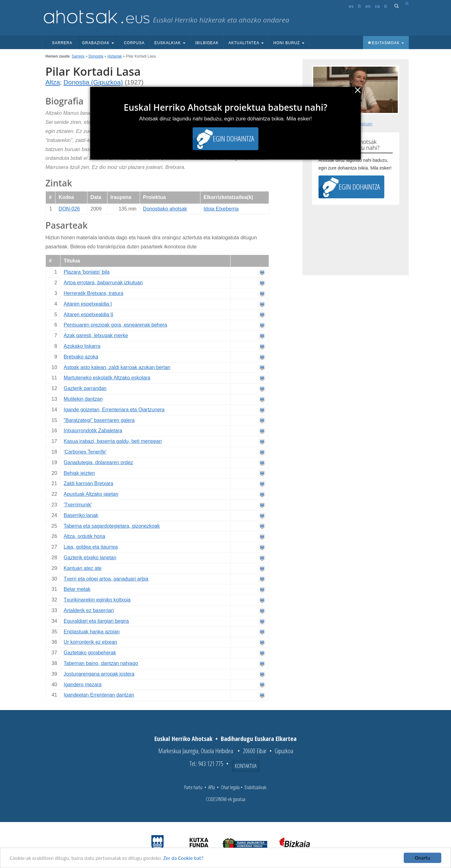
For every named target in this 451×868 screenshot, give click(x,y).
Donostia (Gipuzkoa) (93, 82)
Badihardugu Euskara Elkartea (259, 739)
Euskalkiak (170, 43)
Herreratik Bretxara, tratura (93, 293)
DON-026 (69, 209)
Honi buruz (289, 43)
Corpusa (134, 43)
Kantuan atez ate (83, 568)
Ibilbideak (207, 43)
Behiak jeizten (79, 473)
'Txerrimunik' (78, 505)
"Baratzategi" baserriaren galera (99, 420)
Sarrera (62, 43)
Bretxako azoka (81, 357)
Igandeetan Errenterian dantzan (99, 695)
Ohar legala (230, 787)
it (386, 6)
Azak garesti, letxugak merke (96, 335)
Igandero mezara (83, 685)
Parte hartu (193, 787)
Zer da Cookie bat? (184, 858)
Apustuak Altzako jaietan (91, 494)
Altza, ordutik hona (84, 536)
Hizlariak (115, 56)
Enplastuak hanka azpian (92, 632)
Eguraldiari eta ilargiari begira (96, 621)
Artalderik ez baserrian (89, 610)
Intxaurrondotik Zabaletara (93, 431)
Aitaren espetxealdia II (88, 315)
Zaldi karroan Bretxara (88, 483)
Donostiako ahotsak (165, 209)
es (351, 6)
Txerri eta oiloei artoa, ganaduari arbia (106, 579)
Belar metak (77, 589)
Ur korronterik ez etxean (90, 642)
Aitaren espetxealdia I (88, 304)
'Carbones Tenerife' (85, 452)
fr (360, 6)
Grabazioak (98, 43)
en (368, 6)
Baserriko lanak (81, 515)
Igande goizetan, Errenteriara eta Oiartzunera (114, 410)
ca (377, 6)
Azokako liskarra (82, 346)
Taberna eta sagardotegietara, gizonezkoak (112, 526)
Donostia (96, 56)
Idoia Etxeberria (221, 209)
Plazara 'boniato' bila (87, 272)
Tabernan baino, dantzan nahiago (101, 663)
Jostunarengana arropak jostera (99, 674)
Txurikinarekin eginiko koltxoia (97, 600)
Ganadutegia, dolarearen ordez (98, 462)
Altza (53, 82)
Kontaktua (246, 766)
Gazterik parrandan (85, 388)
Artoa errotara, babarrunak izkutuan (103, 283)
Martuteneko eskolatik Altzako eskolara (107, 378)
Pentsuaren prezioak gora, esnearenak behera (115, 325)
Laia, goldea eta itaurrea (91, 547)
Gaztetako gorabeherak (90, 653)
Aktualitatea (246, 43)
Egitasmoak (386, 43)
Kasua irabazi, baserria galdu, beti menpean (113, 441)
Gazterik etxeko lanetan (90, 558)
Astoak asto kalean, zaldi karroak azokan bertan (117, 367)
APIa (212, 787)
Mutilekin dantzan (83, 399)
